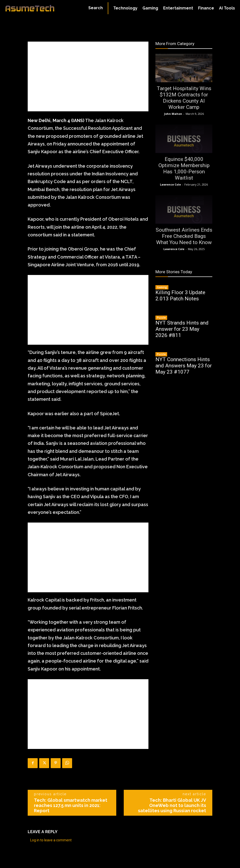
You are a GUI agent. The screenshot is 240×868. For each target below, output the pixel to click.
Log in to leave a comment (51, 840)
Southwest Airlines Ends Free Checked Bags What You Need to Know (184, 236)
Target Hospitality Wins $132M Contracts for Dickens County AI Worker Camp (184, 98)
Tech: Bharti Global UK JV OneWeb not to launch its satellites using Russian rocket (172, 805)
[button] (96, 8)
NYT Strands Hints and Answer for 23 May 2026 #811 (182, 329)
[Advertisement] (88, 76)
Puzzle (161, 318)
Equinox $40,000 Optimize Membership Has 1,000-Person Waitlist (184, 168)
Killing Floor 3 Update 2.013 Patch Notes (180, 296)
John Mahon (173, 114)
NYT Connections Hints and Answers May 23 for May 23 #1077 (184, 366)
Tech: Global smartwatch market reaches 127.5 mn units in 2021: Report (71, 805)
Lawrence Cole (170, 184)
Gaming (162, 287)
